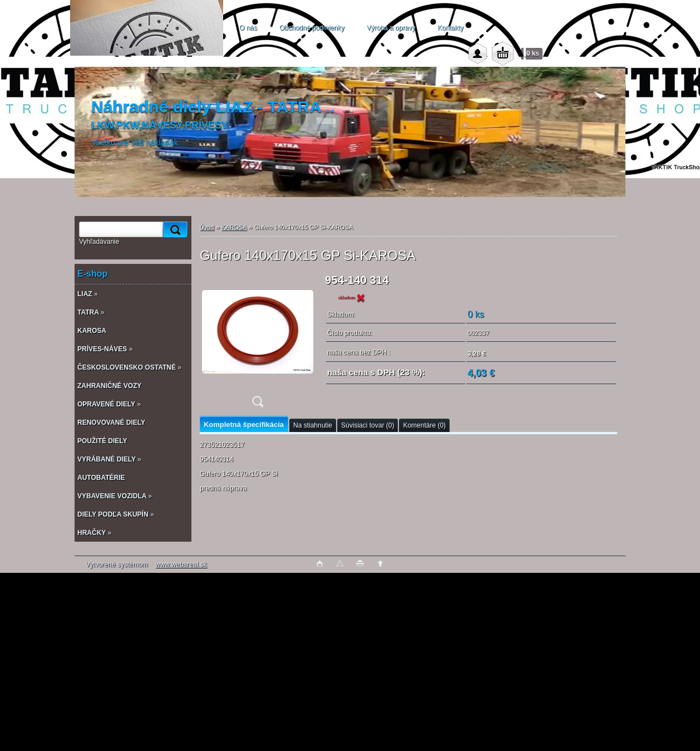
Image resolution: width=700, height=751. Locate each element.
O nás (248, 28)
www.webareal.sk (181, 565)
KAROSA (234, 227)
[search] (174, 230)
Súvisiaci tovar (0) (368, 425)
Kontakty (450, 28)
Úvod (207, 227)
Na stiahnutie (313, 425)
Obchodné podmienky (312, 28)
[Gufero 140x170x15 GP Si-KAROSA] (258, 344)
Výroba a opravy (391, 28)
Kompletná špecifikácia (244, 424)
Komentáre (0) (424, 425)
